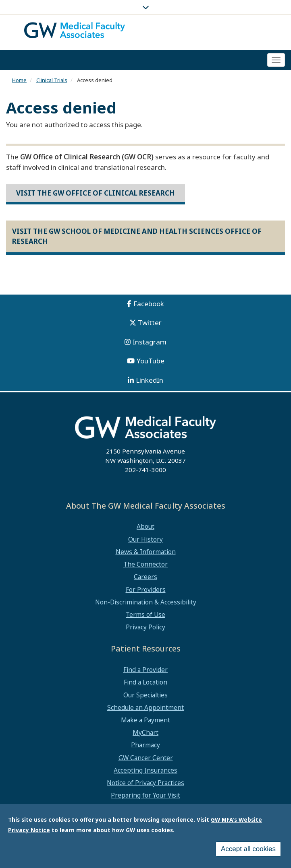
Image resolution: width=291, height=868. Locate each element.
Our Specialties (145, 695)
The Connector (145, 564)
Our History (145, 539)
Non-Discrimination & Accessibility (146, 602)
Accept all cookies (248, 850)
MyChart (145, 732)
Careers (145, 577)
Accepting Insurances (145, 770)
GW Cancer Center (146, 758)
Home (19, 80)
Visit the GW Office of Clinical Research (96, 193)
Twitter (150, 323)
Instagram (150, 342)
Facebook (149, 304)
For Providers (146, 590)
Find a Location (145, 682)
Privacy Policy (145, 627)
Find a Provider (145, 670)
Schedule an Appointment (145, 707)
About (145, 526)
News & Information (146, 552)
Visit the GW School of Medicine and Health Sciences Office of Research (137, 236)
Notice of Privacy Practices (145, 783)
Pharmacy (145, 745)
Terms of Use (145, 614)
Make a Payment (145, 720)
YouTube (151, 361)
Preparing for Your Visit (145, 795)
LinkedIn (150, 380)
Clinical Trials (52, 80)
